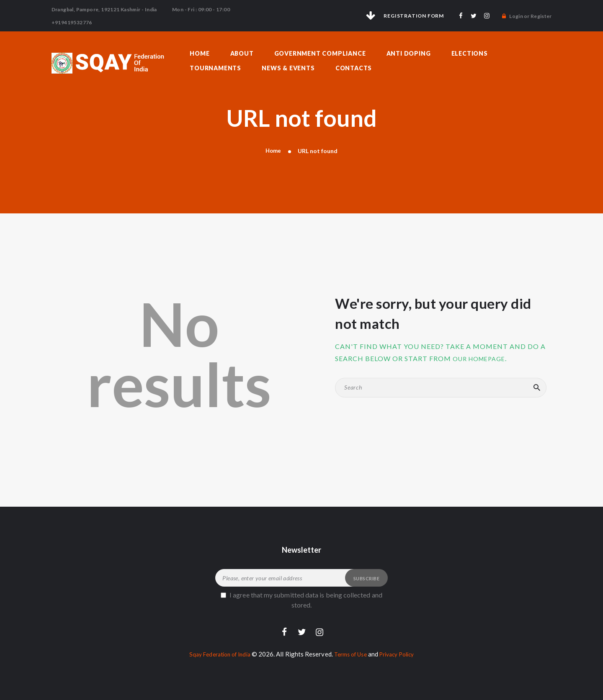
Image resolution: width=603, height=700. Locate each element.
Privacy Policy (402, 651)
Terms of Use (351, 651)
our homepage (482, 355)
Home (273, 147)
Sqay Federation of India (215, 651)
